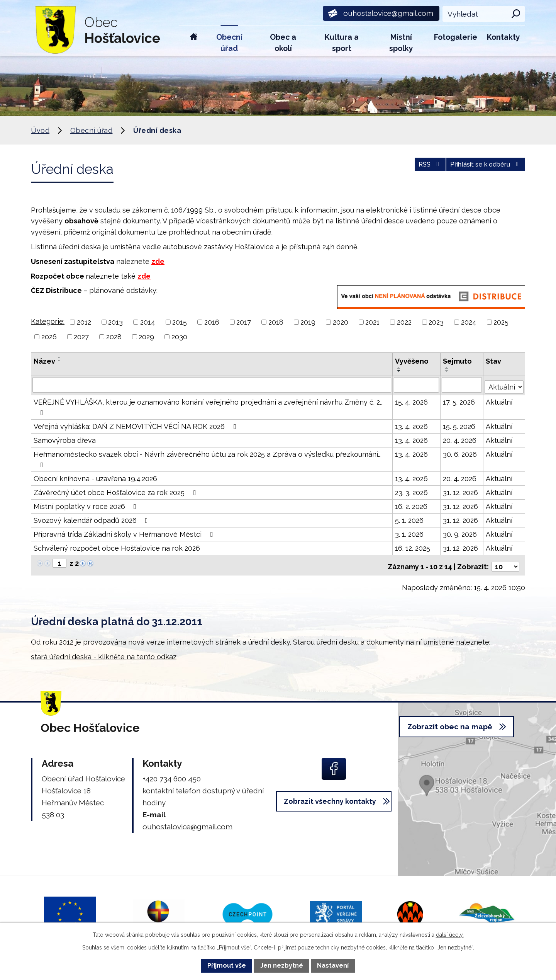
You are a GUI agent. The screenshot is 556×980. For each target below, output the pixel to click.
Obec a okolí (283, 43)
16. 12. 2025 (413, 546)
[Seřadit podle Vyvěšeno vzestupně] (400, 368)
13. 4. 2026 (412, 424)
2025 (501, 322)
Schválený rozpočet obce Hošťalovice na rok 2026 (117, 546)
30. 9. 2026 (460, 532)
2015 (180, 322)
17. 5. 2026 (459, 400)
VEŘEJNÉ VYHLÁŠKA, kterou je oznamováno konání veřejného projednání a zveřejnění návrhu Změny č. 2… (208, 405)
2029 (146, 337)
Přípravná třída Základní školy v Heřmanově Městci (125, 532)
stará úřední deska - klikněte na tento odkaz (104, 652)
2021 (372, 322)
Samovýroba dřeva (65, 438)
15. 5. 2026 (459, 424)
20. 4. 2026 (460, 438)
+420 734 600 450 (172, 774)
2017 (244, 322)
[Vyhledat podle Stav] (505, 384)
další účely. (450, 935)
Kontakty (503, 37)
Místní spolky (401, 43)
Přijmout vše (227, 966)
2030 (179, 337)
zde (158, 261)
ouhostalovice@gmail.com (187, 822)
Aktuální (500, 400)
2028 (114, 337)
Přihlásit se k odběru (480, 168)
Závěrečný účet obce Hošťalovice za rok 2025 (116, 491)
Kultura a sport (342, 43)
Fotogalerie (456, 37)
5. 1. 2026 (410, 518)
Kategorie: (48, 321)
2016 (212, 322)
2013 (115, 322)
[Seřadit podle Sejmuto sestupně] (448, 371)
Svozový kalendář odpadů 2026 (92, 518)
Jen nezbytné (282, 966)
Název (44, 361)
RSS (415, 168)
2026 (49, 337)
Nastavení (333, 966)
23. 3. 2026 (412, 491)
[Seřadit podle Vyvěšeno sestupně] (400, 371)
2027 (81, 337)
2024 (469, 322)
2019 (308, 322)
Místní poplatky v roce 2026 (86, 504)
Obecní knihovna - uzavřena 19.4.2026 (95, 477)
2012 (84, 322)
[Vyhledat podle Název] (212, 385)
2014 (148, 322)
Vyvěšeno (413, 361)
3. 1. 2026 (410, 532)
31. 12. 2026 (461, 491)
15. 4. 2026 (412, 400)
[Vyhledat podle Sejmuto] (462, 385)
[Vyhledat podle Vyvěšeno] (417, 385)
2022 (404, 322)
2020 (341, 322)
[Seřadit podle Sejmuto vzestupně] (448, 368)
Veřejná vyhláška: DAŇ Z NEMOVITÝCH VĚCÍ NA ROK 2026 (136, 424)
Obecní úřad (229, 43)
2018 (276, 322)
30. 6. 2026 (460, 452)
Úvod (194, 41)
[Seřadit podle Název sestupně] (59, 361)
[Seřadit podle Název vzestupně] (59, 357)
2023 (436, 322)
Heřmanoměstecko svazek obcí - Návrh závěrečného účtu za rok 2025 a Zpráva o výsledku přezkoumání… (207, 457)
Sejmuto (458, 361)
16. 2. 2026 (412, 504)
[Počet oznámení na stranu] (505, 562)
